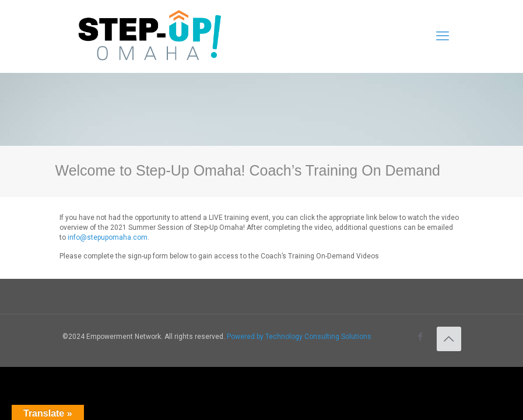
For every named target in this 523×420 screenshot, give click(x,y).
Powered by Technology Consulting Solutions (299, 337)
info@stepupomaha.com (108, 237)
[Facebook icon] (421, 337)
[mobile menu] (443, 36)
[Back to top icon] (449, 339)
